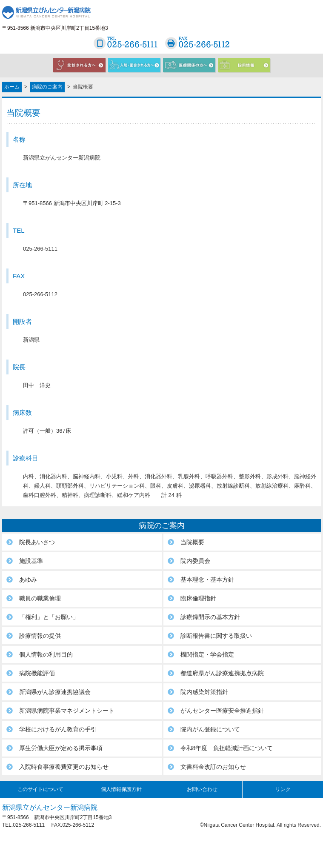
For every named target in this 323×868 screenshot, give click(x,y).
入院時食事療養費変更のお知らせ (64, 767)
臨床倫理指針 (198, 598)
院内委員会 (195, 561)
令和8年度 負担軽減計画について (227, 748)
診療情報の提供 (40, 636)
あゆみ (28, 580)
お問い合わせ (202, 789)
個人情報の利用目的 (46, 654)
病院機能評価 (37, 673)
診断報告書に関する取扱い (216, 636)
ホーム (12, 87)
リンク (283, 789)
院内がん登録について (210, 729)
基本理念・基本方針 (207, 580)
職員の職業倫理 (40, 598)
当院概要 (192, 542)
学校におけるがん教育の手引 (58, 729)
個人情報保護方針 (121, 789)
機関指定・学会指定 (207, 654)
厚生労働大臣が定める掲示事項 (61, 748)
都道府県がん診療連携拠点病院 (222, 673)
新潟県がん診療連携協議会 (55, 692)
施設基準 (31, 561)
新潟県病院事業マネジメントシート (67, 711)
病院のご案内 (47, 87)
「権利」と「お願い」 (49, 617)
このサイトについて (40, 789)
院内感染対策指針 (204, 692)
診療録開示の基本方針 (210, 617)
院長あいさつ (37, 542)
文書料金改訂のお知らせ (213, 767)
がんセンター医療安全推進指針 (222, 711)
